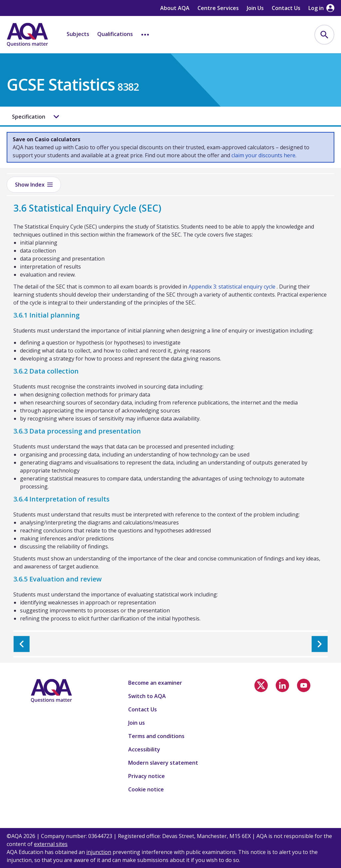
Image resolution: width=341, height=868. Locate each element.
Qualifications (115, 34)
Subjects (78, 34)
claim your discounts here (263, 155)
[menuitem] (324, 35)
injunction (99, 852)
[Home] (27, 35)
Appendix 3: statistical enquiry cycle (232, 287)
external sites (51, 844)
